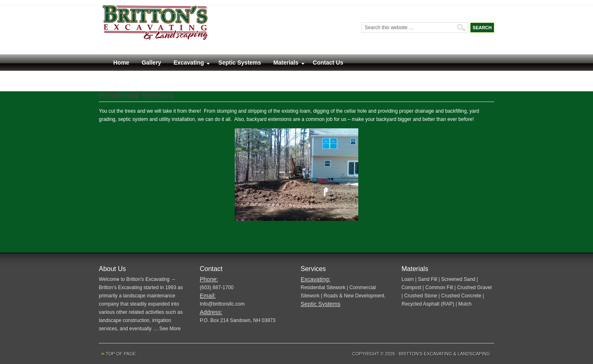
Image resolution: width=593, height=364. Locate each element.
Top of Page (121, 354)
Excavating (189, 64)
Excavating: (315, 279)
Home (121, 63)
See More (170, 329)
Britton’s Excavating (202, 30)
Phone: (209, 279)
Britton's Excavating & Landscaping (445, 354)
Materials (286, 64)
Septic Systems (240, 63)
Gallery (151, 63)
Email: (208, 296)
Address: (211, 312)
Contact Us (328, 63)
